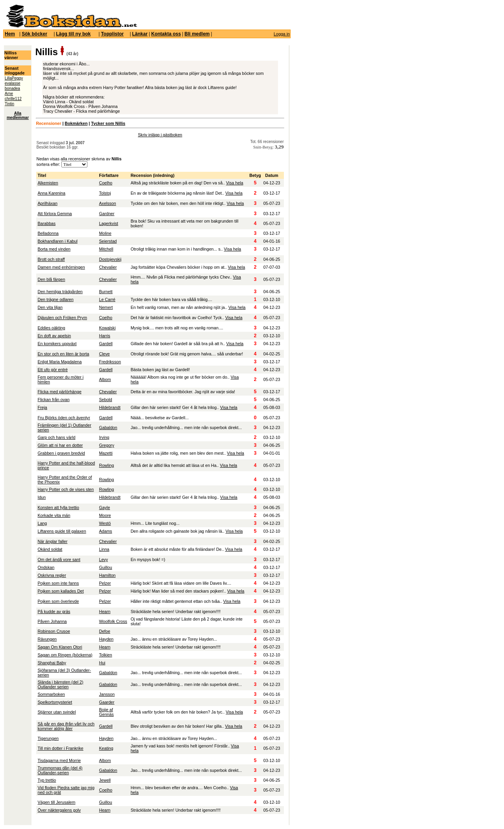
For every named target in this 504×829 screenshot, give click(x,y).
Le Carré (107, 299)
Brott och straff (51, 259)
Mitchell (106, 249)
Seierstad (108, 241)
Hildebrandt (110, 407)
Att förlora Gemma (55, 214)
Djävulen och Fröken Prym (62, 318)
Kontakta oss (166, 34)
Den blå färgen (51, 279)
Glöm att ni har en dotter (60, 445)
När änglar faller (52, 541)
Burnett (106, 292)
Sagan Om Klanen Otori (60, 647)
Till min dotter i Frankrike (60, 748)
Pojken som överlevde (58, 601)
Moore (105, 515)
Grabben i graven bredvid (61, 453)
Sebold (105, 400)
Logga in (282, 34)
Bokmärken (76, 123)
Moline (105, 233)
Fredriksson (110, 362)
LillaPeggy (14, 78)
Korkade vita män (54, 515)
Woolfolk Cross (113, 621)
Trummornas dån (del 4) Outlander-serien (60, 770)
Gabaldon (108, 428)
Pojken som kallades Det (60, 591)
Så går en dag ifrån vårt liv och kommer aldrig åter (66, 726)
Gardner (107, 214)
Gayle (104, 507)
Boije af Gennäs (106, 712)
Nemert (106, 307)
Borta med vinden (54, 249)
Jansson (107, 694)
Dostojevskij (110, 259)
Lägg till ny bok (73, 34)
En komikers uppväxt (57, 344)
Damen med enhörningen (61, 267)
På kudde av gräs (54, 612)
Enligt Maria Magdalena (59, 362)
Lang (42, 523)
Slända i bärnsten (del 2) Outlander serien (60, 684)
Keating (106, 748)
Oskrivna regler (52, 575)
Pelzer (105, 583)
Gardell (106, 344)
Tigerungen (48, 738)
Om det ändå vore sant (59, 559)
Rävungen (47, 639)
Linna (104, 549)
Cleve (104, 354)
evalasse (12, 83)
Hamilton (107, 575)
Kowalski (107, 328)
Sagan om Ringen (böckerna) (65, 655)
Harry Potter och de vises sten (66, 489)
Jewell (105, 780)
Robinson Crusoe (54, 631)
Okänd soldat (50, 549)
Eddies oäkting (51, 328)
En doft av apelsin (54, 336)
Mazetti (106, 453)
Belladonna (48, 233)
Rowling (106, 465)
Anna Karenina (51, 193)
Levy (103, 559)
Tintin (9, 104)
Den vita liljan (50, 307)
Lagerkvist (108, 223)
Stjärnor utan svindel (57, 712)
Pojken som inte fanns (58, 583)
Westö (105, 523)
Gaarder (107, 702)
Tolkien (105, 655)
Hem (10, 34)
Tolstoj (105, 193)
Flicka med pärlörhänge (59, 392)
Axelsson (107, 203)
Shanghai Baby (52, 663)
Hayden (106, 639)
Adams (105, 531)
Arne (9, 94)
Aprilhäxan (47, 203)
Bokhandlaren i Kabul (57, 241)
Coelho (106, 183)
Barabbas (46, 223)
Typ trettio (47, 780)
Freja (42, 407)
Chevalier (108, 267)
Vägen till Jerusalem (56, 802)
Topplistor (112, 34)
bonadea (12, 88)
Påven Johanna (52, 621)
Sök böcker (34, 34)
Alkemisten (48, 183)
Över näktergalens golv (59, 810)
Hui (102, 663)
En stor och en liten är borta (63, 354)
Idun (42, 497)
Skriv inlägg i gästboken (160, 135)
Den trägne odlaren (55, 299)
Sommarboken (51, 694)
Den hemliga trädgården (60, 292)
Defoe (104, 631)
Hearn (105, 612)
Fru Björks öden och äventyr (64, 418)
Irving (104, 437)
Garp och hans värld (56, 437)
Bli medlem (197, 34)
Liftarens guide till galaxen (62, 531)
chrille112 (13, 99)
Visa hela (235, 183)
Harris (104, 336)
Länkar (140, 34)
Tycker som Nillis (108, 123)
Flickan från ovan (53, 400)
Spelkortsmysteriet (55, 702)
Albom (105, 379)
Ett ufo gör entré (52, 370)
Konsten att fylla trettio (58, 507)
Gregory (107, 445)
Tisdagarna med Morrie (59, 760)
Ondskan (46, 567)
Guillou (105, 567)
